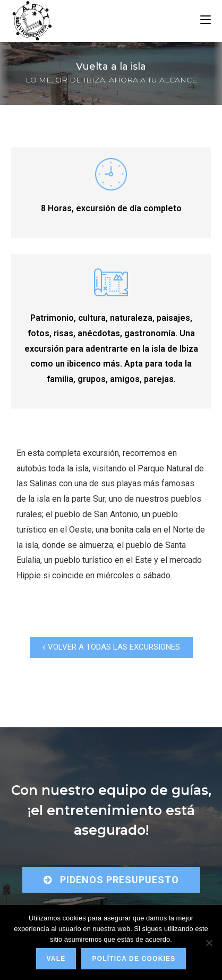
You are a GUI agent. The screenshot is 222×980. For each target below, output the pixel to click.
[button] (111, 647)
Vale (56, 959)
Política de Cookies (134, 959)
